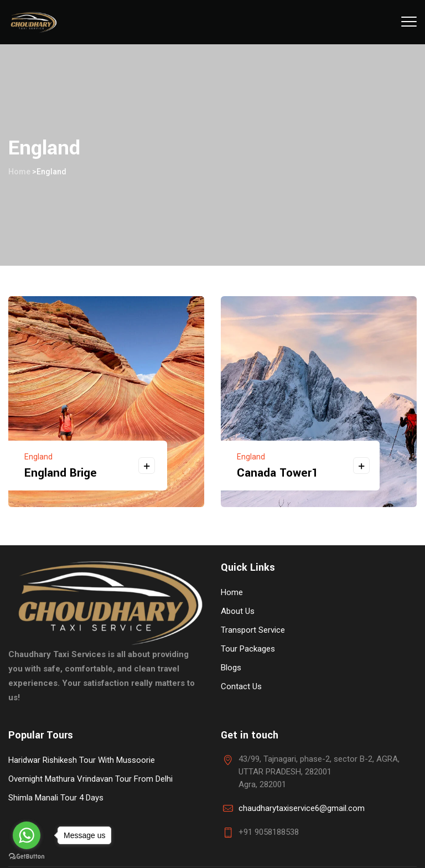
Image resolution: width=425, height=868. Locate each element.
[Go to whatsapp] (27, 835)
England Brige (61, 473)
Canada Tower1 (278, 473)
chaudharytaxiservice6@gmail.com (302, 808)
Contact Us (241, 686)
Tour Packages (248, 649)
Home (19, 172)
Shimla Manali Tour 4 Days (56, 798)
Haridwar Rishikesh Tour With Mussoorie (82, 760)
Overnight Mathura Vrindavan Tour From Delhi (90, 779)
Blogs (231, 668)
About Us (238, 611)
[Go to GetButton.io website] (27, 857)
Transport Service (253, 630)
